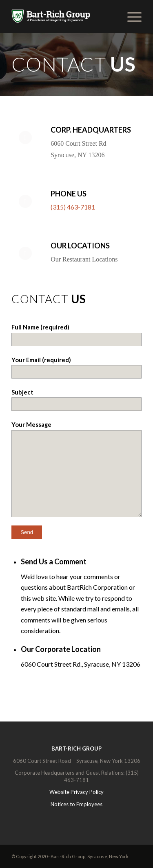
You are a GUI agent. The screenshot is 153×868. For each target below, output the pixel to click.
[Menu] (130, 16)
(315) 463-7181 (73, 207)
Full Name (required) (76, 335)
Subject (76, 400)
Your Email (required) (76, 367)
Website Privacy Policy (76, 792)
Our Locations (80, 246)
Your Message (76, 469)
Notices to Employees (76, 804)
